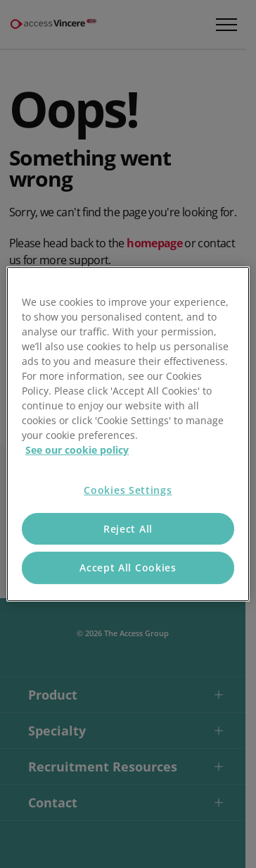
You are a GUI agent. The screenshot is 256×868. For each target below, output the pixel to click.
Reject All (128, 529)
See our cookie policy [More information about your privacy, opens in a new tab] (77, 450)
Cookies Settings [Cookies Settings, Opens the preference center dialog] (128, 490)
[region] (128, 434)
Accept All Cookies (128, 568)
